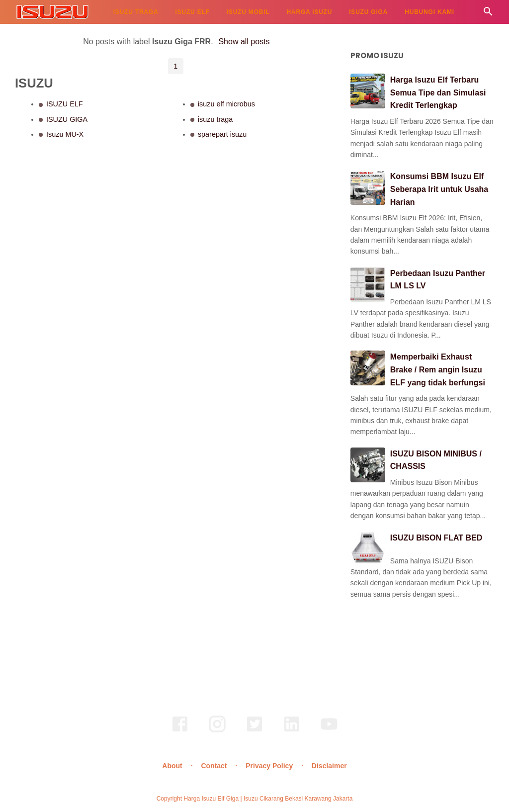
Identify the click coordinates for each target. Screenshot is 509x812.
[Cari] (488, 14)
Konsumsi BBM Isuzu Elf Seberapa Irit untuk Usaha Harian (439, 189)
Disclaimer (329, 766)
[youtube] (329, 731)
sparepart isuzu (222, 134)
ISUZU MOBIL (248, 12)
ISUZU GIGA (368, 12)
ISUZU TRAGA (136, 12)
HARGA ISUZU (310, 12)
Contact (214, 766)
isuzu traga (215, 119)
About (172, 766)
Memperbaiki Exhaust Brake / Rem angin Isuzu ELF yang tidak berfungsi (438, 369)
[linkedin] (292, 731)
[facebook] (180, 731)
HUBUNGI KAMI (429, 12)
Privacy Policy (269, 766)
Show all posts (244, 42)
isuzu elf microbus (226, 104)
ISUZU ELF (193, 12)
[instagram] (217, 731)
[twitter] (254, 731)
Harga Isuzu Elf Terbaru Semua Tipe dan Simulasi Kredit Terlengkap (438, 92)
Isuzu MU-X (65, 134)
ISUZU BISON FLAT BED (436, 538)
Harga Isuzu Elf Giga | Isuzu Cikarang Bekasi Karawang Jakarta (268, 799)
